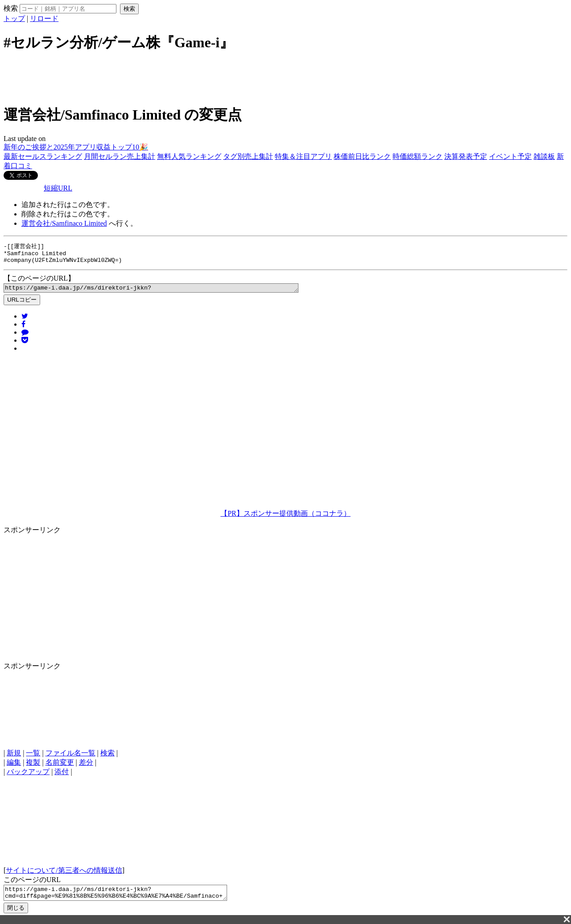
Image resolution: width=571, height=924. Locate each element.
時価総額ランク (418, 156)
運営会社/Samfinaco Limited (64, 223)
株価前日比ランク (362, 156)
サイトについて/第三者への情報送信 (64, 875)
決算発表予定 (466, 156)
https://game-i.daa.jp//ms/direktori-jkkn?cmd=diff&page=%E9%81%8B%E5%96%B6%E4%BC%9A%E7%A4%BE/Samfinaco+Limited (169, 292)
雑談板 (544, 156)
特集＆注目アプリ (303, 156)
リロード (44, 19)
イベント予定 (510, 156)
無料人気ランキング (189, 156)
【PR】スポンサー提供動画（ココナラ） (285, 518)
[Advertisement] (285, 77)
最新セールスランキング (43, 156)
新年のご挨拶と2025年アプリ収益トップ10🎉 (76, 147)
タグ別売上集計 (248, 156)
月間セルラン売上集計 (120, 156)
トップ (14, 19)
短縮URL (58, 188)
